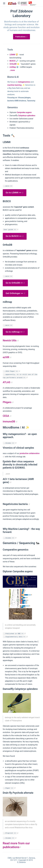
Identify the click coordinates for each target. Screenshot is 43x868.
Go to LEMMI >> (15, 193)
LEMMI (12, 55)
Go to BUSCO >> (15, 236)
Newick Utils (11, 340)
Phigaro (8, 402)
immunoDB (10, 422)
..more (12, 70)
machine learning (14, 85)
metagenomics (24, 82)
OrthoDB (13, 64)
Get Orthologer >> (16, 293)
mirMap (13, 67)
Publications (23, 37)
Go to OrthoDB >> (15, 283)
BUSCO (12, 61)
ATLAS (8, 382)
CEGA (7, 416)
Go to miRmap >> (15, 332)
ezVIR (7, 357)
